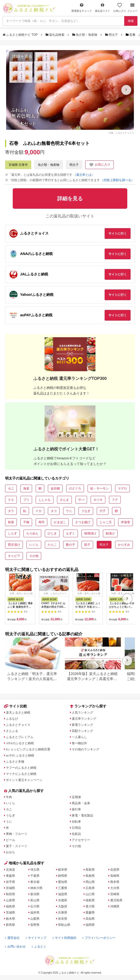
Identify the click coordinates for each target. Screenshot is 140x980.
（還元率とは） (84, 175)
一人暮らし (79, 737)
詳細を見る (22, 56)
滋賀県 (63, 894)
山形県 (10, 900)
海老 (26, 488)
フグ (115, 500)
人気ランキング (82, 713)
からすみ (124, 545)
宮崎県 (115, 894)
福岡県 (90, 925)
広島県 (90, 888)
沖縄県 (115, 906)
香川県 (90, 906)
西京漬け (14, 545)
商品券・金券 (81, 803)
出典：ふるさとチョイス (121, 133)
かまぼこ (60, 522)
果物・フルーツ (17, 834)
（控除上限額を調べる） (117, 180)
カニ (11, 488)
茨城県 (10, 913)
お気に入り (120, 8)
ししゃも (45, 500)
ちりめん (32, 533)
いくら (34, 545)
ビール (10, 840)
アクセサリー (81, 840)
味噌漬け (90, 533)
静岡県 (63, 876)
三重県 (63, 888)
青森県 (10, 876)
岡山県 (90, 882)
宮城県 (10, 888)
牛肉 (9, 797)
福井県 (35, 913)
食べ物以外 (79, 743)
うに (9, 822)
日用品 (76, 828)
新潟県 (35, 894)
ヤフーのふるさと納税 (21, 768)
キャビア (14, 556)
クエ (11, 500)
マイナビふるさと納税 (21, 774)
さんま (64, 500)
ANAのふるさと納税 (20, 743)
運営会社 (12, 938)
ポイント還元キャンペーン (24, 780)
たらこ (52, 545)
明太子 (112, 35)
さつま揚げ (83, 522)
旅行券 (76, 809)
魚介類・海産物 (85, 35)
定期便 (76, 797)
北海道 (10, 870)
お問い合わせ (15, 947)
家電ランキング (82, 725)
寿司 (41, 522)
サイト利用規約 (65, 938)
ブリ (26, 500)
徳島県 (90, 900)
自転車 (76, 822)
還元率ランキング (84, 719)
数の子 (71, 545)
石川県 (35, 906)
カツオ (98, 500)
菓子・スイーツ (17, 846)
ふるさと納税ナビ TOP (20, 35)
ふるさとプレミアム (20, 737)
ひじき (52, 533)
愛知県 (63, 882)
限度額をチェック (82, 8)
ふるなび (12, 719)
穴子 (103, 511)
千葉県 (35, 876)
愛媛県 (90, 913)
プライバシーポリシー (99, 938)
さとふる (12, 731)
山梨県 (35, 919)
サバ (81, 500)
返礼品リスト (103, 8)
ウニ (69, 511)
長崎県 (115, 876)
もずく (71, 533)
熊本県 (115, 882)
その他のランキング (86, 749)
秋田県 (10, 894)
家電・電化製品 (82, 815)
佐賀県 (115, 870)
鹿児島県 (116, 900)
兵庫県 (63, 913)
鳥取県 (90, 870)
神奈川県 (36, 888)
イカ (38, 511)
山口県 (90, 894)
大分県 (115, 888)
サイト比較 (16, 706)
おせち (10, 852)
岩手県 (10, 882)
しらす (12, 533)
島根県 (90, 876)
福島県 (10, 906)
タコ (54, 511)
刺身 (11, 522)
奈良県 (63, 919)
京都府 (63, 900)
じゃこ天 (106, 522)
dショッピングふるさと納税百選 (28, 749)
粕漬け (110, 533)
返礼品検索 (55, 35)
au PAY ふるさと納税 (20, 755)
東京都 (35, 882)
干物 (26, 522)
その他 (34, 556)
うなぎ (86, 511)
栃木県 (10, 919)
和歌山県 (64, 925)
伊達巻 (125, 522)
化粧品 (76, 834)
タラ (11, 511)
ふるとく (39, 947)
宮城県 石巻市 (18, 165)
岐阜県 (63, 870)
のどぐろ (75, 488)
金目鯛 (55, 488)
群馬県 (10, 925)
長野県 (35, 925)
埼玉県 (35, 870)
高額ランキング (82, 731)
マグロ (122, 488)
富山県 (35, 900)
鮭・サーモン (100, 488)
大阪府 (63, 906)
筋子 (87, 545)
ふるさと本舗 (15, 762)
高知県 (90, 919)
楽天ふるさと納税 (18, 713)
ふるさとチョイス (18, 725)
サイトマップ (36, 938)
